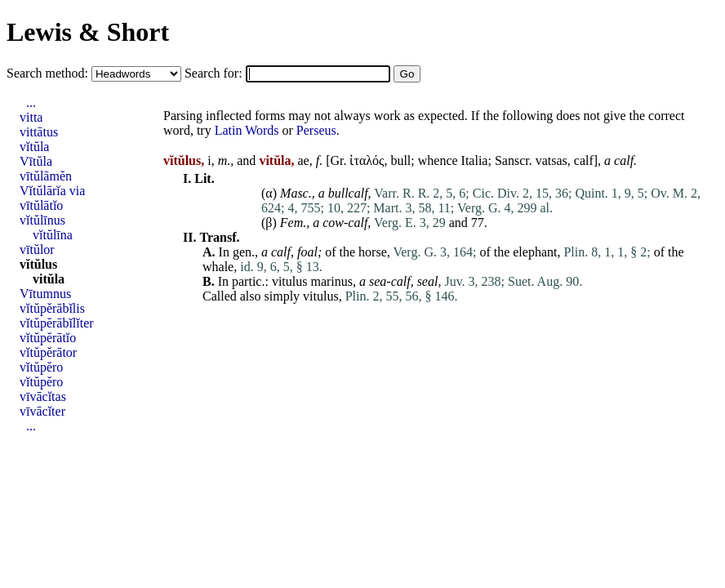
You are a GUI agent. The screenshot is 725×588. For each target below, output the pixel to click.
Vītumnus (45, 294)
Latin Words (247, 130)
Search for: (215, 73)
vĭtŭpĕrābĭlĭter (57, 323)
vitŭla (49, 279)
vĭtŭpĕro (41, 367)
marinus (331, 281)
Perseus (316, 130)
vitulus (290, 281)
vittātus (39, 132)
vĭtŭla (34, 147)
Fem (291, 223)
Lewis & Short (88, 32)
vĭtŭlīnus (42, 220)
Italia (475, 160)
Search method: (49, 73)
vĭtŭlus (38, 264)
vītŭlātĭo (41, 205)
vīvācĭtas (43, 396)
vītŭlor (37, 249)
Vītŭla (36, 161)
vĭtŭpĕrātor (48, 352)
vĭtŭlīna (53, 235)
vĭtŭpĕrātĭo (48, 338)
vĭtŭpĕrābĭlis (52, 308)
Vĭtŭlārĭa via (52, 191)
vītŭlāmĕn (46, 176)
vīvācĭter (42, 411)
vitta (31, 117)
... (31, 102)
